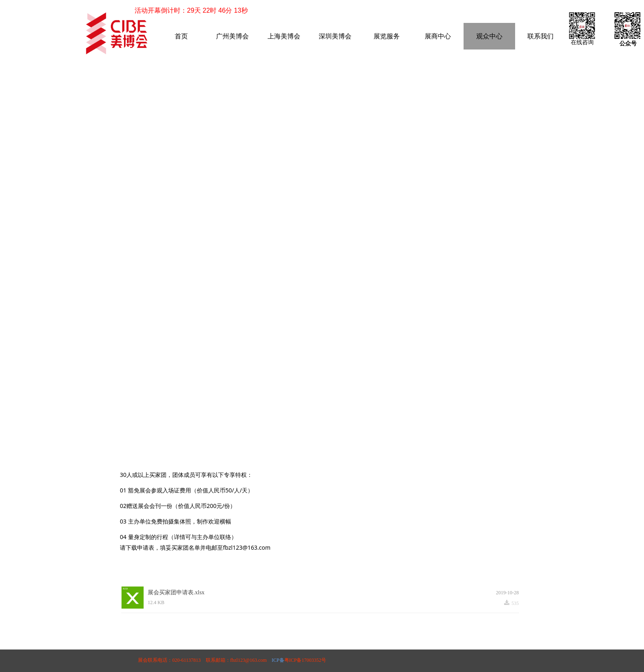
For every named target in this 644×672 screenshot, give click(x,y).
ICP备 (277, 660)
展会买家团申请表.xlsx (176, 592)
